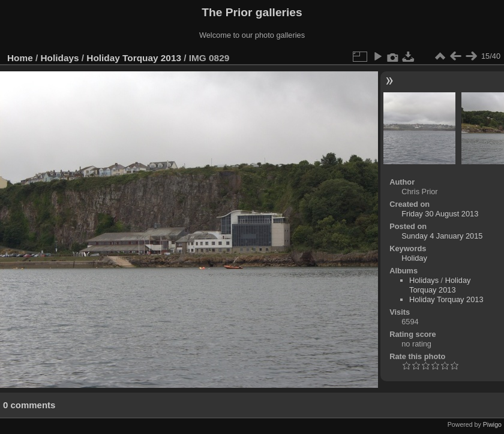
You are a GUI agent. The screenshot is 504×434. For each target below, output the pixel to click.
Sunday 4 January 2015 (442, 236)
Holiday (414, 258)
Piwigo (492, 424)
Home (20, 58)
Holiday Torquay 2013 (134, 58)
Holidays (60, 58)
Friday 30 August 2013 (440, 214)
